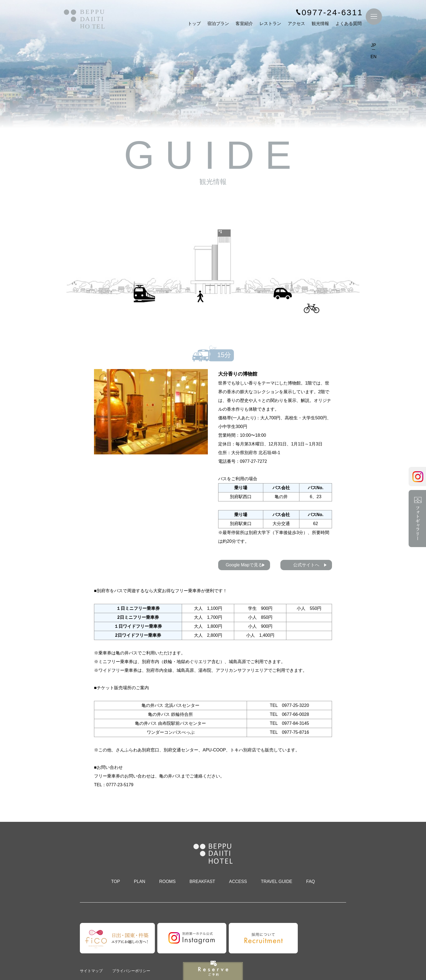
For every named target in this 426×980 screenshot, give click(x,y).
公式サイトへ (306, 565)
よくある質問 (348, 25)
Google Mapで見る (244, 565)
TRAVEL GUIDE (277, 881)
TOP (116, 881)
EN (373, 58)
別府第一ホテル (84, 21)
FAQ (311, 881)
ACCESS (238, 881)
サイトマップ (91, 971)
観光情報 (320, 25)
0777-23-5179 (120, 785)
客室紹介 (244, 25)
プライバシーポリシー (131, 971)
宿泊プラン (218, 25)
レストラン (270, 25)
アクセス (296, 25)
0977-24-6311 (332, 14)
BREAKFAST (202, 881)
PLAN (140, 881)
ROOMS (167, 881)
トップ (194, 25)
